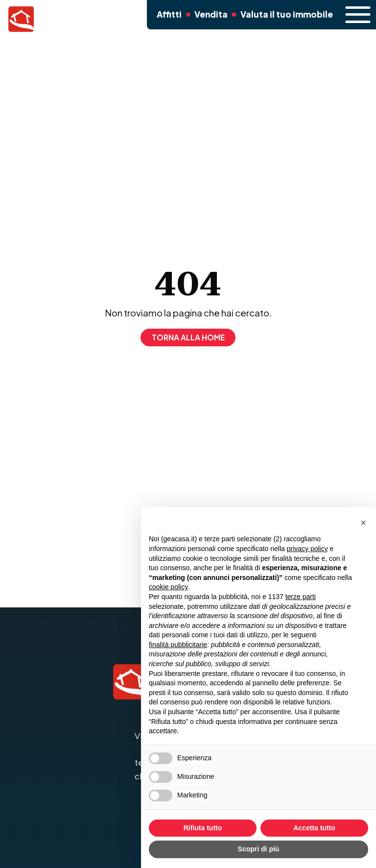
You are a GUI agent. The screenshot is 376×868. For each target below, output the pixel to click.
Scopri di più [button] (259, 849)
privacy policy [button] (307, 549)
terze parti (301, 597)
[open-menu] (353, 15)
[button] (363, 523)
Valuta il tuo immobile (282, 18)
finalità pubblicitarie (178, 645)
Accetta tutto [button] (314, 828)
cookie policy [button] (168, 587)
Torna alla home (188, 337)
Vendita (209, 18)
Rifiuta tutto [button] (203, 828)
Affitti (168, 18)
